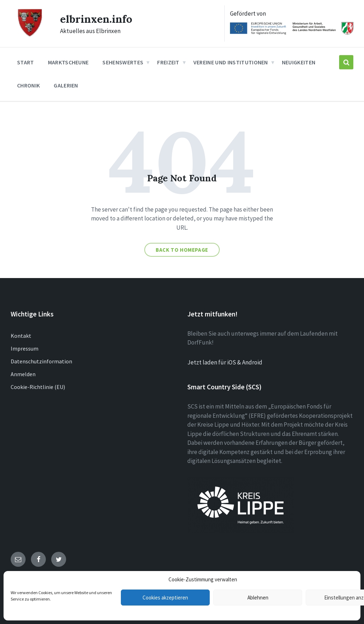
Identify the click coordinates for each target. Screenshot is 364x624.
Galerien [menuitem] (66, 85)
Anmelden (23, 374)
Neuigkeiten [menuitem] (299, 62)
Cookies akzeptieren (165, 598)
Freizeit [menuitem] (168, 62)
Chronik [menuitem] (28, 85)
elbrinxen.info (96, 19)
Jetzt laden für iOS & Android (225, 362)
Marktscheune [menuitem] (68, 62)
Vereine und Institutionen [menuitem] (231, 62)
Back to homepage (182, 250)
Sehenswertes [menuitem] (123, 62)
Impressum (25, 348)
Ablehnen (258, 598)
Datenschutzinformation (41, 361)
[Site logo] (30, 36)
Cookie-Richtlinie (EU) (38, 387)
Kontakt (21, 336)
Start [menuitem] (26, 62)
